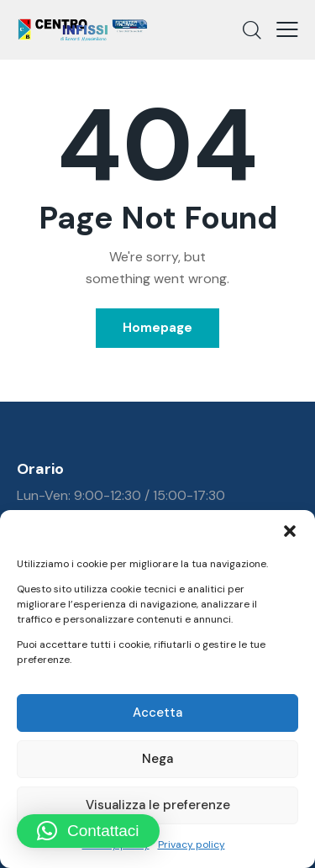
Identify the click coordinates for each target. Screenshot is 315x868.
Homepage (157, 328)
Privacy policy (192, 844)
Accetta (157, 713)
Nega (157, 759)
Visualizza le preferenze (158, 805)
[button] (290, 531)
